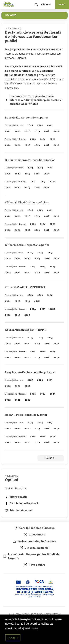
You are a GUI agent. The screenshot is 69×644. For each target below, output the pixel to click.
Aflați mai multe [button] (28, 628)
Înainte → (51, 458)
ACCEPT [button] (13, 638)
